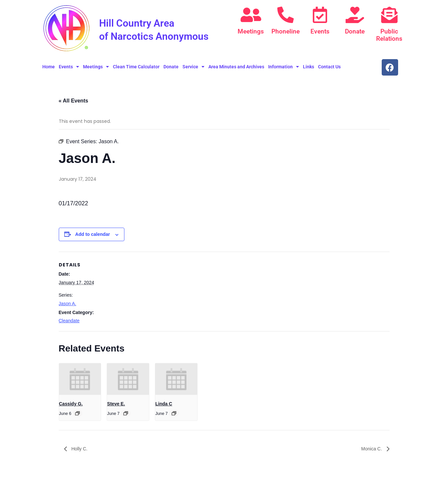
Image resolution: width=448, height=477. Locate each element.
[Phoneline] (286, 15)
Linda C (164, 406)
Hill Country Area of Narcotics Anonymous (149, 35)
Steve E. (116, 406)
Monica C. (371, 452)
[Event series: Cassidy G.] (77, 416)
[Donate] (355, 15)
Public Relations (389, 35)
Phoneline (286, 31)
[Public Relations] (389, 15)
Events (320, 31)
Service (193, 69)
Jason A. (68, 306)
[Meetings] (251, 15)
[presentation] (80, 382)
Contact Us (329, 69)
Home (49, 69)
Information (284, 69)
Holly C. (80, 452)
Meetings (251, 31)
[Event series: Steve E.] (126, 416)
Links (309, 69)
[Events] (320, 15)
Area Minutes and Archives (236, 69)
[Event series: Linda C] (174, 416)
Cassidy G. (71, 406)
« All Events (74, 103)
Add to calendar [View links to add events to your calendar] (93, 237)
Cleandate (69, 324)
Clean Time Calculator (136, 69)
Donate (355, 31)
